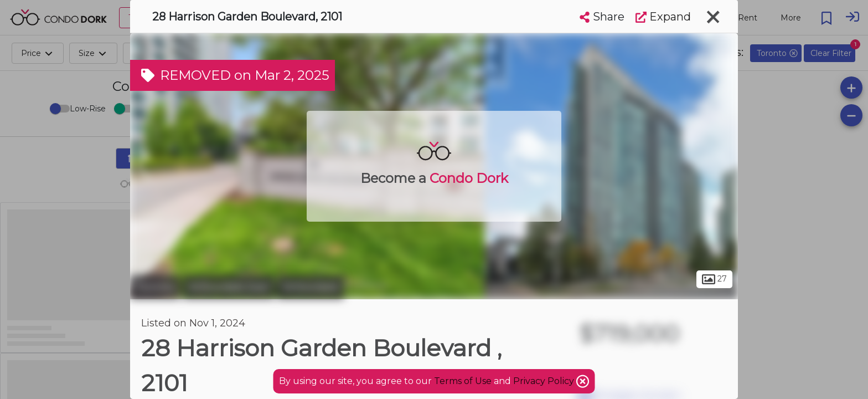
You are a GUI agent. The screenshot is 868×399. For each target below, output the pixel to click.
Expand (663, 17)
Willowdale (310, 287)
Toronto (155, 287)
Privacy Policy (545, 381)
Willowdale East (228, 287)
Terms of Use (463, 381)
